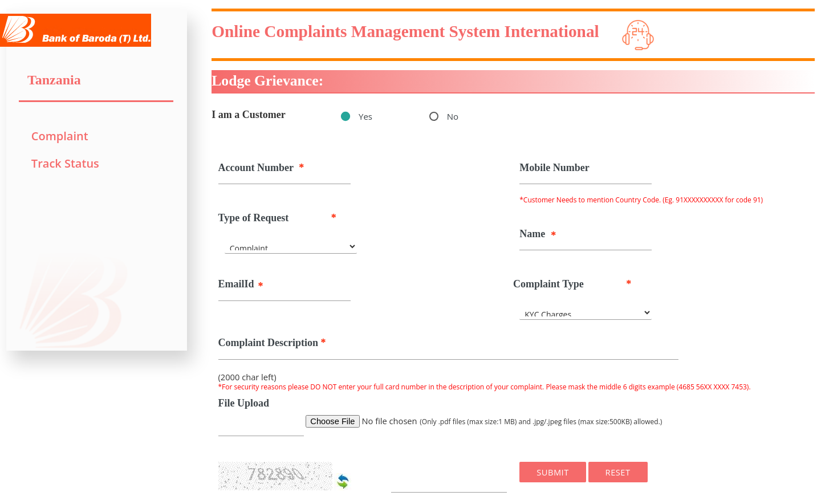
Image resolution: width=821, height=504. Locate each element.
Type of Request (277, 218)
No (453, 116)
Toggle (187, 9)
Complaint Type (572, 284)
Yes (365, 116)
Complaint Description (272, 343)
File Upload (244, 403)
